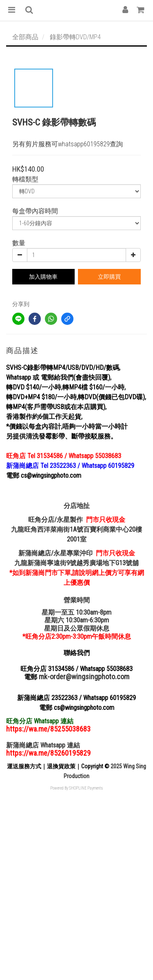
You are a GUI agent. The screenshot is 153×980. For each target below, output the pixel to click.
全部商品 (25, 37)
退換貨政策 (61, 766)
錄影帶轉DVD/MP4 (75, 37)
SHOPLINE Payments (86, 788)
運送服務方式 (24, 766)
